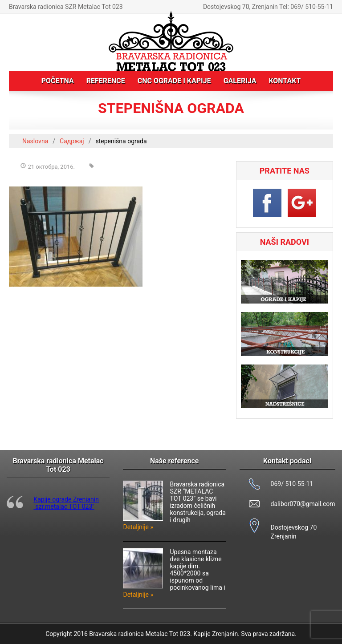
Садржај (72, 141)
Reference (106, 81)
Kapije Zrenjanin (216, 634)
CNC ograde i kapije (174, 81)
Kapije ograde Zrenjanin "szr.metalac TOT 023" (66, 503)
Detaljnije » (138, 527)
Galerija (240, 81)
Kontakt (285, 81)
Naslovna (35, 141)
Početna (58, 81)
